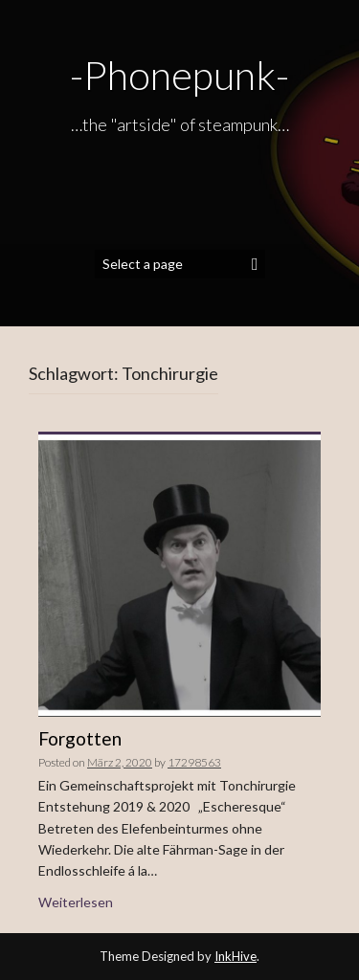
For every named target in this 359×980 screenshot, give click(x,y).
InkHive (236, 956)
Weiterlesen (76, 902)
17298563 (194, 762)
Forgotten (80, 738)
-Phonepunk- (179, 75)
